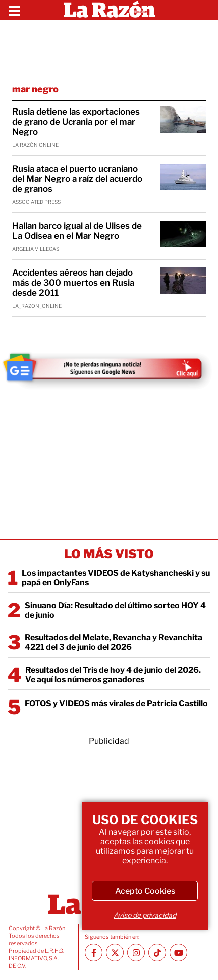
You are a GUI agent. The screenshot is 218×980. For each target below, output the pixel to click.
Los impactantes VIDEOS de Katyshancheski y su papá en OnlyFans (116, 578)
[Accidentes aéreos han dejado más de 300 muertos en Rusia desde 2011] (183, 281)
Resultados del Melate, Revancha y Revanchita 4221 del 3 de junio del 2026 (114, 642)
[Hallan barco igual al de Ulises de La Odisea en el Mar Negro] (183, 234)
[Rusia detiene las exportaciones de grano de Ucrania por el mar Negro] (183, 120)
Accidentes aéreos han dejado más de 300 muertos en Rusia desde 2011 (73, 283)
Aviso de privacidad (145, 915)
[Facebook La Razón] (94, 952)
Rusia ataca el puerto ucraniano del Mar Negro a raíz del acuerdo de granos (77, 179)
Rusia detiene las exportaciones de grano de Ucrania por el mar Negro (76, 122)
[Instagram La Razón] (136, 952)
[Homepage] (109, 10)
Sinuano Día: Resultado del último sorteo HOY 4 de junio (115, 610)
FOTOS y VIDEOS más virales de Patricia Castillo (116, 704)
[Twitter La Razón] (115, 952)
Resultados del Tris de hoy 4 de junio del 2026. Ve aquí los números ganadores (113, 675)
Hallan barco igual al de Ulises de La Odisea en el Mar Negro (77, 231)
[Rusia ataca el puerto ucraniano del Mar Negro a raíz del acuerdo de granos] (183, 177)
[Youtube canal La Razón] (178, 952)
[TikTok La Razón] (157, 952)
